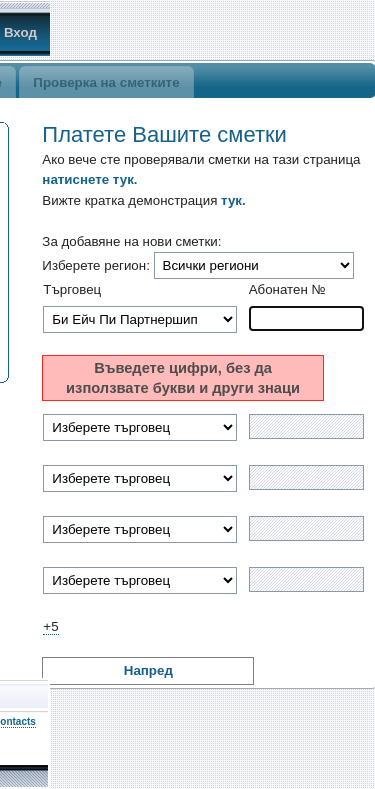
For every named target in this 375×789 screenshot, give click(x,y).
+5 (50, 626)
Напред (148, 670)
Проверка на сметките (106, 82)
